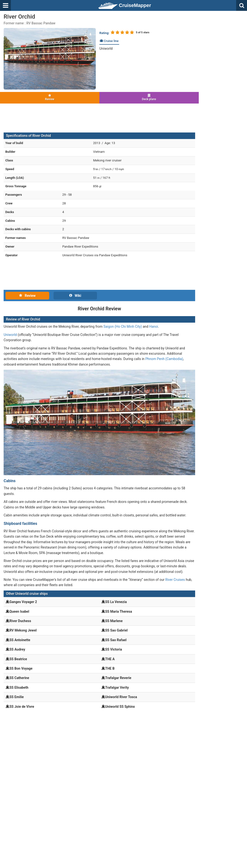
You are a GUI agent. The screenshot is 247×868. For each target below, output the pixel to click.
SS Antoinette (20, 640)
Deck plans (149, 97)
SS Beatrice (18, 659)
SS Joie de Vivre (22, 707)
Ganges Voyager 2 (23, 602)
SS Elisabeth (19, 687)
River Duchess (20, 621)
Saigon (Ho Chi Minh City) (123, 326)
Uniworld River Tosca (121, 697)
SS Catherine (19, 678)
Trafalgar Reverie (118, 678)
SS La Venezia (116, 602)
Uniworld (106, 49)
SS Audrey (17, 649)
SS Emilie (17, 697)
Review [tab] (27, 296)
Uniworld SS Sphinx (120, 707)
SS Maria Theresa (119, 611)
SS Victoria (114, 649)
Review (50, 97)
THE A (110, 659)
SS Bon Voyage (21, 668)
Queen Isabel (19, 611)
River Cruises (175, 580)
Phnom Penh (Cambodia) (164, 359)
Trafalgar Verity (117, 687)
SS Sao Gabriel (116, 630)
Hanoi (154, 326)
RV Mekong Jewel (23, 630)
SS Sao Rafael (116, 640)
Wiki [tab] (75, 296)
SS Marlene (114, 621)
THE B (110, 668)
